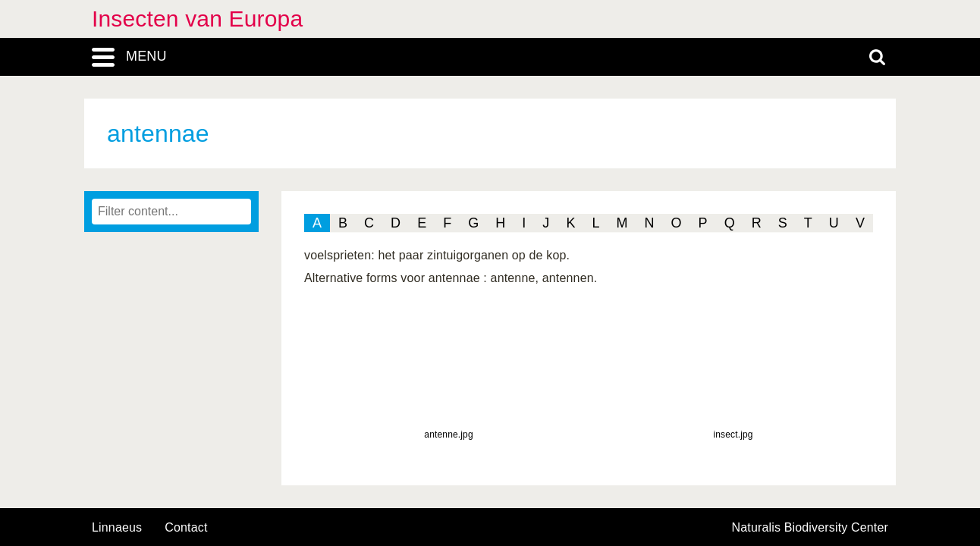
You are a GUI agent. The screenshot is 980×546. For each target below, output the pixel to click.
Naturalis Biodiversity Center (810, 528)
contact (186, 527)
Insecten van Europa (197, 19)
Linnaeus (117, 528)
